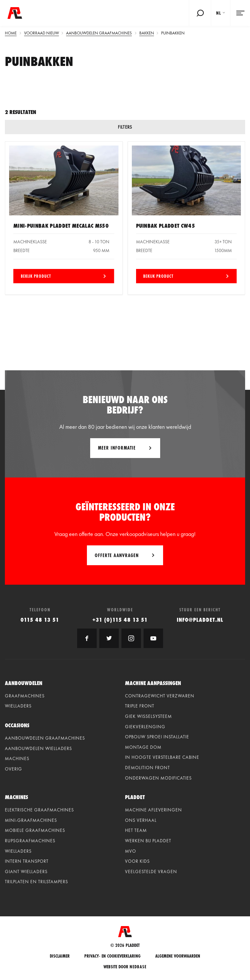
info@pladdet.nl (200, 620)
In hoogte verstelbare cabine (162, 757)
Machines (17, 758)
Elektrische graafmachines (39, 810)
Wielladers (18, 706)
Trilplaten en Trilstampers (36, 882)
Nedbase (138, 967)
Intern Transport (27, 861)
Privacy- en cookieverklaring (112, 956)
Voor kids (137, 861)
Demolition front (147, 768)
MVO (131, 851)
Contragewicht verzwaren (160, 696)
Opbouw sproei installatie (157, 737)
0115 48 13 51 (40, 620)
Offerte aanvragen (117, 555)
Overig (14, 769)
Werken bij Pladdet (148, 841)
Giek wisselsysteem (148, 716)
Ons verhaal (141, 820)
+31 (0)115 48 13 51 (120, 620)
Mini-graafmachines (31, 820)
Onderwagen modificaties (158, 778)
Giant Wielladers (26, 872)
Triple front (140, 706)
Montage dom (143, 747)
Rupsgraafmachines (30, 841)
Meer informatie (117, 448)
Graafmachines (25, 696)
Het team (136, 830)
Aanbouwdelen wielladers (38, 748)
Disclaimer (60, 956)
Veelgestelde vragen (151, 872)
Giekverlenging (145, 727)
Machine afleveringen (153, 810)
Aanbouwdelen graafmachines (45, 738)
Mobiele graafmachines (35, 830)
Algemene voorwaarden (178, 956)
